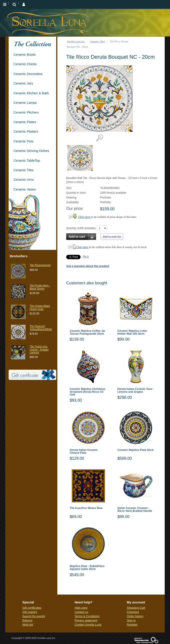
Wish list (28, 625)
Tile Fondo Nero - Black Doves (40, 287)
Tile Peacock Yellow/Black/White (41, 328)
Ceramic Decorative (28, 74)
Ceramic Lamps (25, 103)
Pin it (86, 257)
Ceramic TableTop (27, 160)
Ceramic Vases (25, 189)
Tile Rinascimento (40, 265)
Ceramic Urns (24, 180)
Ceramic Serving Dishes (31, 151)
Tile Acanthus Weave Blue (86, 508)
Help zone (81, 608)
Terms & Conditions (87, 616)
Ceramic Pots (23, 141)
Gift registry (30, 612)
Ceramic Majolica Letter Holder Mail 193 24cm (132, 332)
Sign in (131, 620)
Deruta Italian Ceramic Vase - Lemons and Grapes (136, 391)
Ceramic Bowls (25, 54)
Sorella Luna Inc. (76, 41)
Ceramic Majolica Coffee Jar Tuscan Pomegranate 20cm (87, 332)
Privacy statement (86, 620)
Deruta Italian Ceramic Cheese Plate (84, 452)
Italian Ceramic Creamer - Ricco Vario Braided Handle (135, 510)
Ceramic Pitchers (26, 112)
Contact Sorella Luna (88, 625)
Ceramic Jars (23, 83)
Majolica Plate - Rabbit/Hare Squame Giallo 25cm (87, 568)
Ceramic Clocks (25, 64)
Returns (27, 620)
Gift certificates (32, 608)
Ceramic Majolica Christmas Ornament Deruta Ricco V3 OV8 (87, 392)
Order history (135, 616)
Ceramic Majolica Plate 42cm (136, 450)
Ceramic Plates (25, 122)
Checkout (133, 612)
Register (132, 625)
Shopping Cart (136, 608)
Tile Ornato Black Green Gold (40, 307)
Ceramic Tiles (98, 41)
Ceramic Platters (26, 131)
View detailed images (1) (99, 138)
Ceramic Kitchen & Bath (31, 93)
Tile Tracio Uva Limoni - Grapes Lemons (39, 349)
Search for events (34, 616)
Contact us (81, 612)
